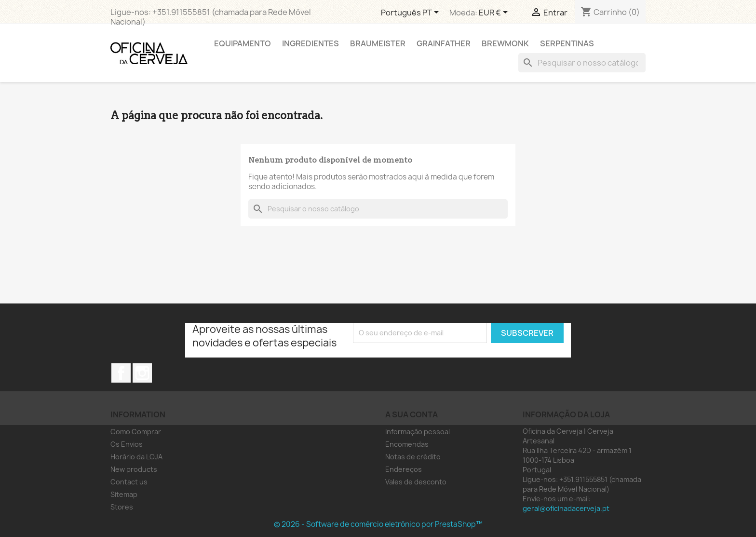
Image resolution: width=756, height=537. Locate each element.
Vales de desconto (416, 482)
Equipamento (243, 43)
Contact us (129, 482)
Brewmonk (505, 43)
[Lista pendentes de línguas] (412, 13)
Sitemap (124, 494)
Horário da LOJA (136, 457)
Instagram (142, 373)
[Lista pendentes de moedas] (495, 13)
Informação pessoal (418, 432)
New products (134, 469)
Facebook (121, 373)
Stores (122, 507)
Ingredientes (310, 43)
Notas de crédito (413, 457)
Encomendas (407, 444)
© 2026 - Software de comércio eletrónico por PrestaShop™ (378, 524)
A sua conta (412, 414)
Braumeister (378, 43)
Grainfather (444, 43)
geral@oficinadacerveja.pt (566, 508)
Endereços (404, 469)
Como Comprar (136, 432)
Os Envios (127, 444)
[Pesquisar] (582, 63)
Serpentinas (567, 43)
